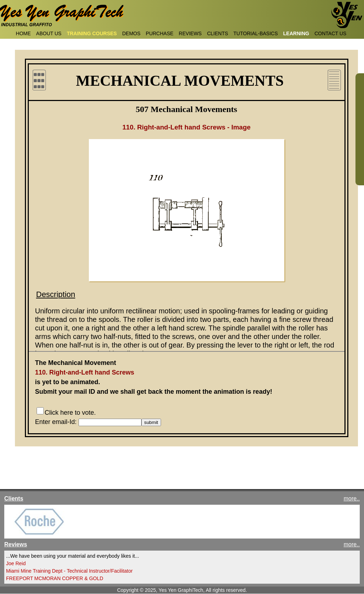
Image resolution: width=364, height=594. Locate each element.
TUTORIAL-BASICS (256, 33)
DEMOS (131, 33)
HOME (23, 33)
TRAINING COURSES (92, 33)
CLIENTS (217, 33)
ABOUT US (49, 33)
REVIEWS (190, 33)
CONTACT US (331, 33)
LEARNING (296, 33)
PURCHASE (160, 33)
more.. (352, 498)
